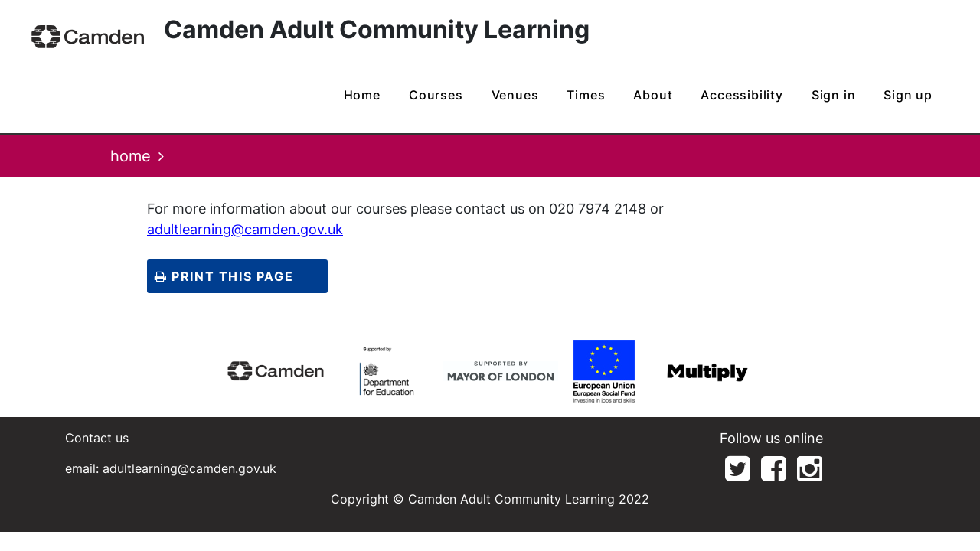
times (586, 95)
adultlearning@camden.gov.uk (245, 229)
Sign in (834, 95)
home (362, 95)
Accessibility (742, 95)
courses (436, 95)
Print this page (224, 276)
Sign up (908, 95)
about (653, 95)
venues (515, 95)
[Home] (88, 36)
